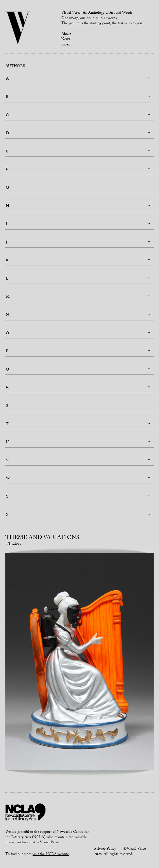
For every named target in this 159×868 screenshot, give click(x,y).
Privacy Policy (105, 849)
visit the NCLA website (51, 855)
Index (66, 45)
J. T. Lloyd (13, 544)
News (66, 40)
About (66, 34)
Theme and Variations (42, 538)
